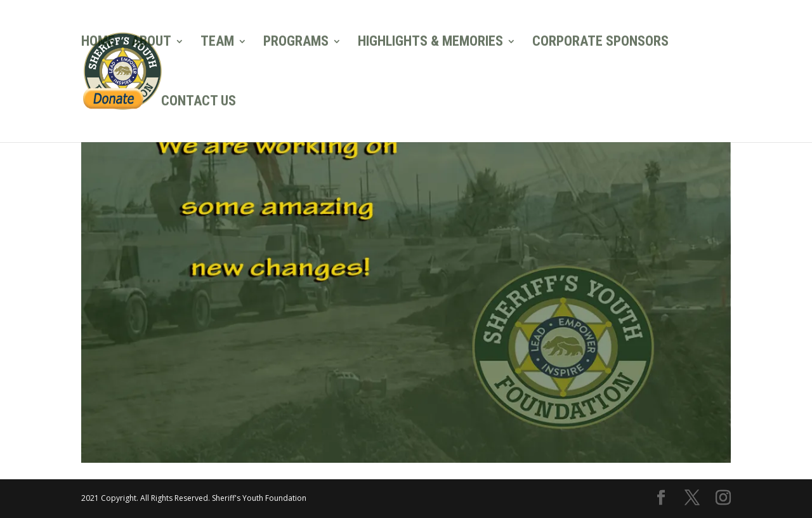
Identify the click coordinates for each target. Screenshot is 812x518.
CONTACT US (199, 103)
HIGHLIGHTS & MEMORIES (430, 43)
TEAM (217, 43)
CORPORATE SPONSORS (600, 43)
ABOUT (151, 43)
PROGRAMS (296, 43)
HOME (98, 43)
